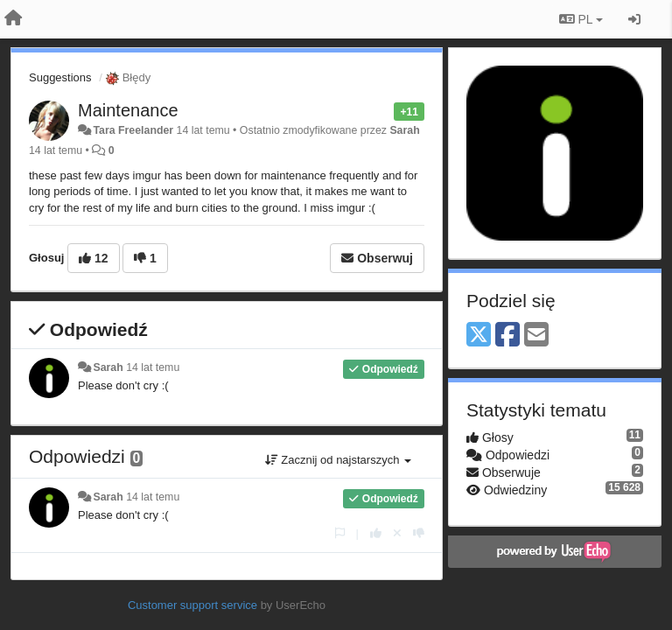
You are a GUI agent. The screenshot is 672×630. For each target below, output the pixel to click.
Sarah (404, 130)
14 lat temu (153, 367)
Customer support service (192, 605)
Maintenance (128, 110)
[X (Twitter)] (479, 336)
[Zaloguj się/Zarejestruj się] (634, 19)
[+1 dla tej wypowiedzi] (376, 533)
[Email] (536, 336)
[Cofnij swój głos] (397, 533)
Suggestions (60, 77)
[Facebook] (507, 336)
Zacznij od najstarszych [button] (338, 460)
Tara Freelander (133, 130)
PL (581, 19)
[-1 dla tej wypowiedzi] (419, 533)
